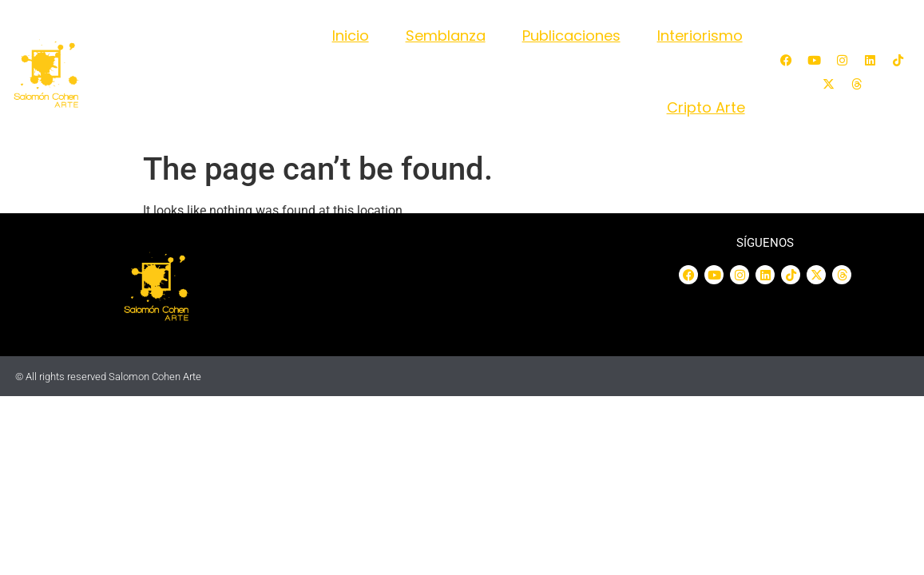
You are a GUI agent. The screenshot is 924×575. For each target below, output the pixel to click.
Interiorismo (700, 36)
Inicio (351, 36)
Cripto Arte (706, 107)
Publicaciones (571, 36)
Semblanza (446, 36)
